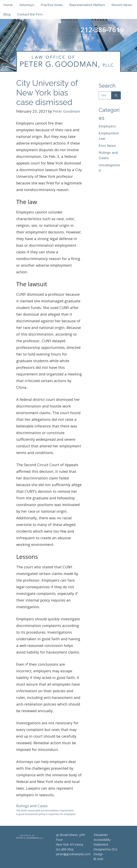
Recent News (122, 5)
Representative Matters (87, 5)
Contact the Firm (30, 14)
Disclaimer (101, 835)
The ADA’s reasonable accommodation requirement (45, 810)
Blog (7, 14)
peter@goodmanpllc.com (73, 854)
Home (8, 5)
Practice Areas (52, 5)
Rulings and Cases (32, 806)
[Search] (116, 95)
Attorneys (27, 5)
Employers (107, 126)
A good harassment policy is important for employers (46, 814)
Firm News (107, 146)
